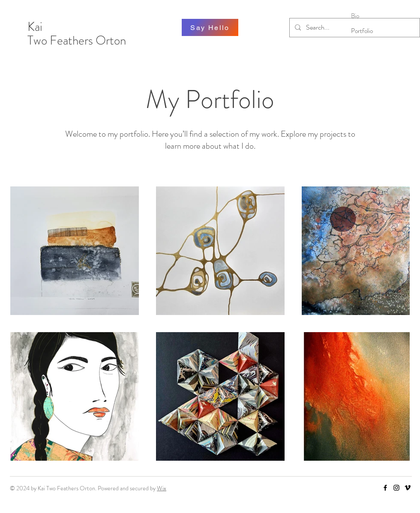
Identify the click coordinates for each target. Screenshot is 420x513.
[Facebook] (385, 488)
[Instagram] (396, 488)
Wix (162, 488)
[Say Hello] (210, 27)
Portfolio (362, 31)
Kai (36, 27)
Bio (355, 16)
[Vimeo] (408, 488)
